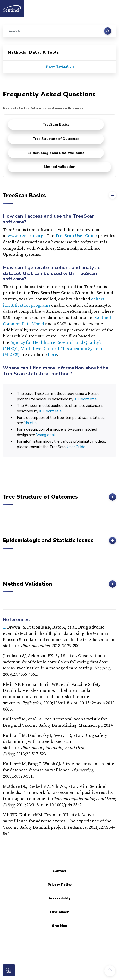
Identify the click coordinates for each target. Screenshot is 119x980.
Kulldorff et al (86, 399)
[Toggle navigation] (110, 7)
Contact (59, 871)
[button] (110, 971)
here (52, 355)
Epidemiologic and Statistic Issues (56, 153)
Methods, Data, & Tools (33, 52)
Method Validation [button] (59, 584)
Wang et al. (46, 435)
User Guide (76, 447)
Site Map (59, 926)
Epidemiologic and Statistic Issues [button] (59, 541)
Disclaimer (59, 912)
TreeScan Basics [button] (59, 195)
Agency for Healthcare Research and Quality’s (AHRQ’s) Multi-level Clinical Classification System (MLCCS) (53, 349)
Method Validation (60, 167)
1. (5, 627)
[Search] (59, 31)
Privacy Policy (60, 885)
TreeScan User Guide (76, 236)
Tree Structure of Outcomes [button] (59, 497)
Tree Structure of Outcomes (56, 139)
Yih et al (31, 423)
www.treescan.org (25, 236)
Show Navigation (60, 67)
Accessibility (60, 898)
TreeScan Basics (56, 124)
